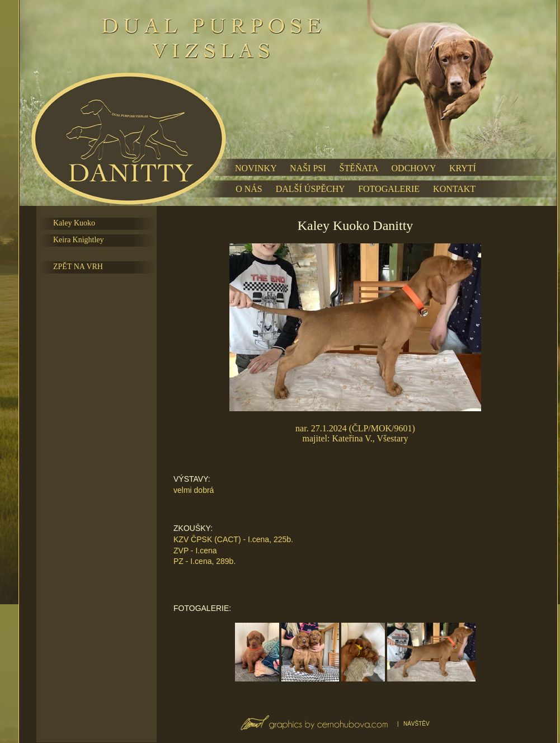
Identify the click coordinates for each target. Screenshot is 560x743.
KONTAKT (454, 189)
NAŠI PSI (308, 168)
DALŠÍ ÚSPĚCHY (310, 189)
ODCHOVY (414, 168)
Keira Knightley (79, 240)
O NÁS (249, 189)
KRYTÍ (463, 168)
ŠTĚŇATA (359, 168)
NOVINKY (256, 168)
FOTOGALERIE (389, 189)
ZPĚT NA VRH (78, 267)
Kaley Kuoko (74, 223)
